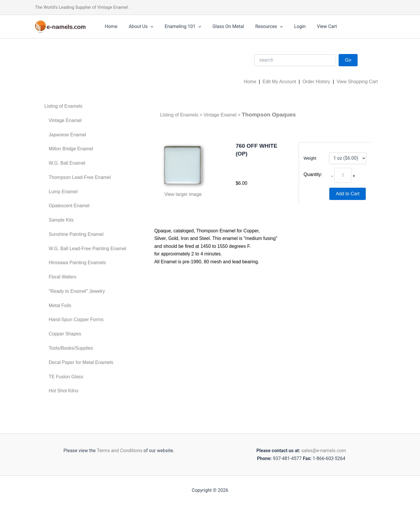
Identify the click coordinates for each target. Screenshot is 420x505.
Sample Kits (61, 220)
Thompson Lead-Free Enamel (80, 177)
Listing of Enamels (63, 106)
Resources (260, 27)
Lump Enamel (63, 192)
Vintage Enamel (65, 120)
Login (289, 26)
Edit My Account (279, 82)
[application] (148, 27)
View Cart (314, 26)
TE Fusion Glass (66, 377)
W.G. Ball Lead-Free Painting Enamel (87, 249)
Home (110, 26)
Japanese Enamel (67, 135)
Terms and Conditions (119, 451)
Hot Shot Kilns (63, 391)
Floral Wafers (63, 277)
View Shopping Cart (357, 82)
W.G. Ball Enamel (67, 163)
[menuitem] (85, 106)
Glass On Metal (221, 26)
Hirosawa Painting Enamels (77, 263)
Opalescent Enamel (69, 206)
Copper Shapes (65, 334)
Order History (316, 82)
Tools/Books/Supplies (71, 348)
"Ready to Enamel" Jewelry (77, 291)
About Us (138, 27)
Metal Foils (60, 305)
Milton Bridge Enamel (71, 149)
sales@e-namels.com (324, 451)
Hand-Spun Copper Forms (76, 319)
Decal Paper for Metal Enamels (81, 362)
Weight (310, 158)
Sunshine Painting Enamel (76, 234)
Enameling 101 (178, 27)
